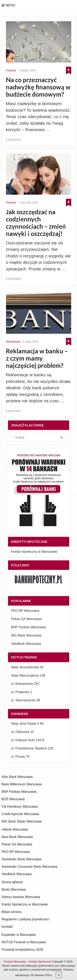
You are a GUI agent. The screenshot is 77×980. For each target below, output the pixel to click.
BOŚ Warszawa (13, 799)
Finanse (11, 70)
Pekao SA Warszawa (26, 619)
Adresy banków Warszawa (21, 897)
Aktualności (13, 342)
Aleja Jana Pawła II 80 (27, 724)
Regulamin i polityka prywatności (25, 919)
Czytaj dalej (13, 140)
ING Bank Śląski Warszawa (22, 821)
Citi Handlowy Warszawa (20, 807)
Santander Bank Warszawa (21, 859)
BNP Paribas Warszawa (29, 627)
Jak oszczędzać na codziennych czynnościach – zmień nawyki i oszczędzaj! (36, 223)
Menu (11, 5)
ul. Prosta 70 (20, 757)
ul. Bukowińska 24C (26, 684)
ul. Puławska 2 (22, 692)
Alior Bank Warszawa (17, 777)
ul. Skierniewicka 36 (26, 700)
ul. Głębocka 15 (22, 732)
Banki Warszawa (14, 889)
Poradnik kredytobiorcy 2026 (22, 950)
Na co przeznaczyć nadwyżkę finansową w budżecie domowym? (38, 87)
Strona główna (12, 882)
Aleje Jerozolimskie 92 (27, 667)
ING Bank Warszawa (26, 635)
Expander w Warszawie (19, 935)
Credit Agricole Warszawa (20, 814)
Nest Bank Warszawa (17, 837)
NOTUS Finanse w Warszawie (24, 942)
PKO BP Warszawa (25, 611)
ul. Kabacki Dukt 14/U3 (28, 740)
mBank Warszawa (15, 829)
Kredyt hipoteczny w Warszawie (34, 552)
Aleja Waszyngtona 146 (28, 675)
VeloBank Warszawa (26, 644)
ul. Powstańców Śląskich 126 (32, 748)
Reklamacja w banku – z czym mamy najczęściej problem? (37, 358)
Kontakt (7, 927)
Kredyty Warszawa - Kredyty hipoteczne (27, 962)
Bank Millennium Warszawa (22, 784)
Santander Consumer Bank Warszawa (30, 867)
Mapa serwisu (12, 912)
